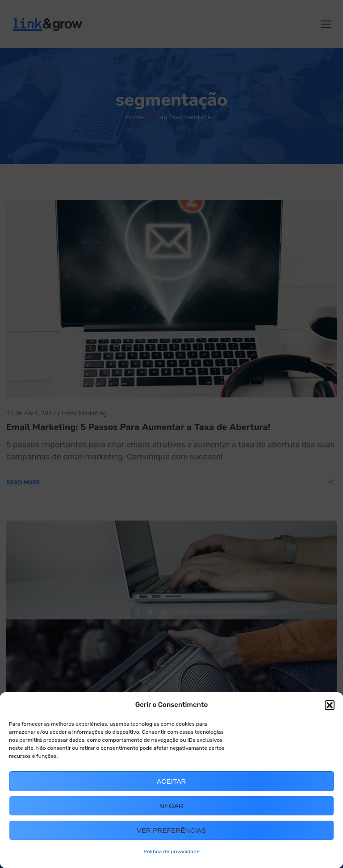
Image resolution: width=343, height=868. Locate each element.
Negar (171, 806)
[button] (330, 705)
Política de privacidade (171, 851)
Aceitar (171, 781)
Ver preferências (172, 830)
